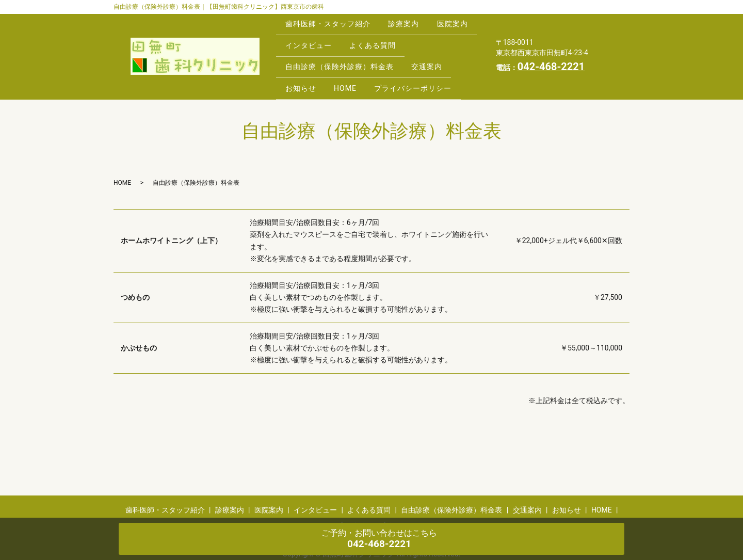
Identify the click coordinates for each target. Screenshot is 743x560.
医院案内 (302, 37)
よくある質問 (431, 37)
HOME (351, 70)
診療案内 (409, 21)
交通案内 (432, 54)
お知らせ (302, 70)
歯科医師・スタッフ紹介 (329, 21)
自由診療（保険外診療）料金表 (341, 54)
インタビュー (363, 37)
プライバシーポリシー (423, 70)
